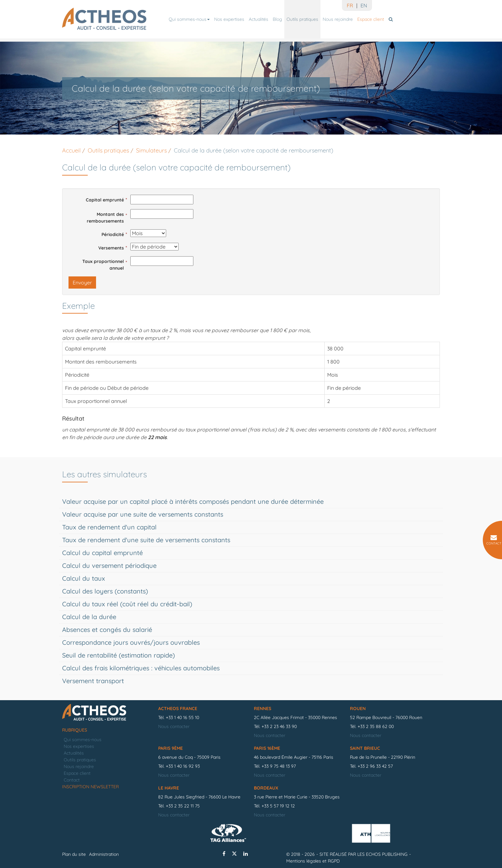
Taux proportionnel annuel (103, 265)
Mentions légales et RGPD (313, 861)
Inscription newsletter (90, 787)
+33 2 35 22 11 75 (183, 806)
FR (350, 5)
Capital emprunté (105, 200)
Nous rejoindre (338, 19)
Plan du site (74, 854)
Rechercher (392, 19)
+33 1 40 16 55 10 (182, 717)
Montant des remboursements (105, 218)
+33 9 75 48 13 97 (279, 766)
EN (364, 5)
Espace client (371, 19)
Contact (72, 780)
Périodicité (113, 234)
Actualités (259, 19)
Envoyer (82, 283)
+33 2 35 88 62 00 (376, 726)
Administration (104, 854)
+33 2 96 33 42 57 (375, 766)
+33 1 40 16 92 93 (183, 766)
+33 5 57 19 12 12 (278, 806)
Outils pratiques (302, 19)
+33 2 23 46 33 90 (279, 726)
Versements (111, 248)
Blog (277, 19)
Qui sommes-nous (189, 19)
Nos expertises (229, 19)
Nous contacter (174, 726)
